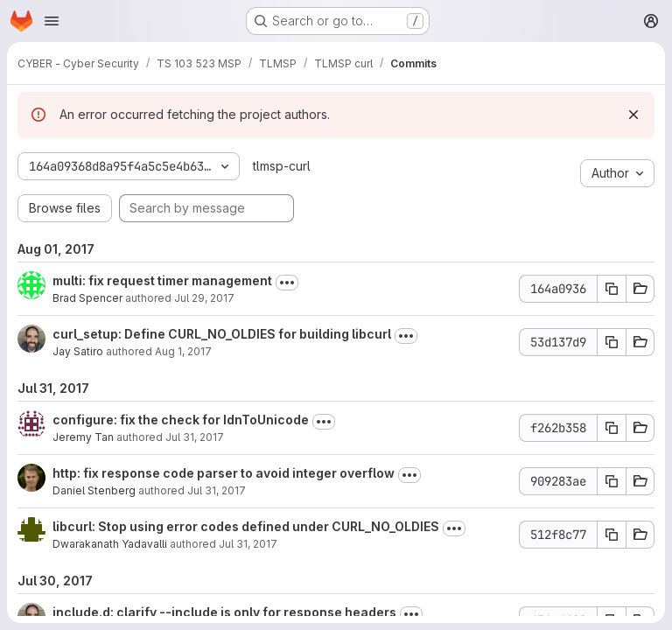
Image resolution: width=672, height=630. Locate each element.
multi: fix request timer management (162, 280)
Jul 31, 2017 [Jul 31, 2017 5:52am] (248, 544)
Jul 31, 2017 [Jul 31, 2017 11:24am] (195, 437)
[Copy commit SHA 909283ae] (612, 481)
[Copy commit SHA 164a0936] (612, 289)
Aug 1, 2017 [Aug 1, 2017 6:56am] (183, 351)
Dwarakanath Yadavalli (110, 544)
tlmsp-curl (282, 166)
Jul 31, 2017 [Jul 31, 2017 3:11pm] (217, 490)
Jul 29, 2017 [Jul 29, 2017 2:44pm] (204, 298)
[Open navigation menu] (52, 21)
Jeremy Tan (83, 437)
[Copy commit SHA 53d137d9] (612, 342)
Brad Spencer (87, 298)
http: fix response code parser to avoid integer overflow (224, 473)
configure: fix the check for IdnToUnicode (181, 420)
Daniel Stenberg (94, 490)
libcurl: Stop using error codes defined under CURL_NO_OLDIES (246, 526)
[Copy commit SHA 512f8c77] (612, 535)
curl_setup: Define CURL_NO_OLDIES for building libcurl (222, 334)
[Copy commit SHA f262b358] (612, 428)
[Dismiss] (633, 115)
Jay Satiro (78, 351)
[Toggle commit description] (287, 283)
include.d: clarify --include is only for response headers (224, 612)
